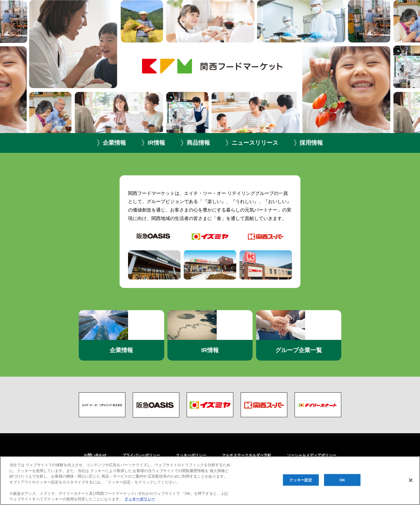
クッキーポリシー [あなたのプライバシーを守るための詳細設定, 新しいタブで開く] (140, 499)
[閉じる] (411, 480)
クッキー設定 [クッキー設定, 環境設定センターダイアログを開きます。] (301, 480)
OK (342, 480)
